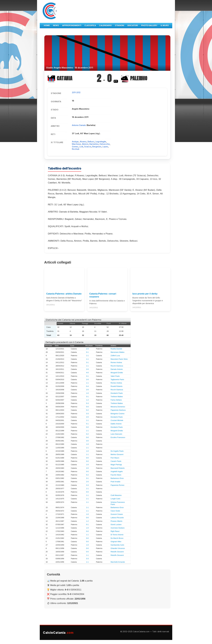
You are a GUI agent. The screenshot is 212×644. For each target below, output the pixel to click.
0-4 (87, 386)
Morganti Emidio (117, 373)
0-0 (87, 427)
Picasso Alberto (116, 521)
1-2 (87, 400)
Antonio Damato (79, 125)
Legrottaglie (101, 142)
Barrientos (94, 144)
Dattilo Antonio (116, 424)
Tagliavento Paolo (117, 380)
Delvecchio (105, 144)
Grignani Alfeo (116, 542)
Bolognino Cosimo (117, 414)
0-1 (87, 352)
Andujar (75, 142)
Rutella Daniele (116, 349)
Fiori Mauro (115, 458)
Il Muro (165, 25)
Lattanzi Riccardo (117, 518)
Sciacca (88, 147)
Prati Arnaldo (115, 482)
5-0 (87, 407)
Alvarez (83, 142)
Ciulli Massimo (116, 495)
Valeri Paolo (115, 376)
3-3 (87, 414)
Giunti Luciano (116, 525)
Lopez (105, 147)
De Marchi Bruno (117, 538)
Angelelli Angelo (117, 472)
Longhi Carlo (115, 499)
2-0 (87, 349)
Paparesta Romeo (117, 485)
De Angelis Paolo (117, 451)
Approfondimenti (72, 25)
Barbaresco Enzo (117, 478)
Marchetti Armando (118, 562)
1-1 (87, 356)
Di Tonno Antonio (117, 535)
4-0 (87, 373)
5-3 (87, 403)
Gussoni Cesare (117, 514)
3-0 (87, 441)
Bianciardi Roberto (118, 468)
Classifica (90, 25)
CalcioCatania (58, 633)
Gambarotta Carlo (117, 545)
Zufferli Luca (115, 356)
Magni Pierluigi (116, 465)
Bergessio (97, 147)
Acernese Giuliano (118, 528)
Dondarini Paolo (117, 393)
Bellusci (91, 142)
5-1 (87, 424)
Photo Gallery (149, 25)
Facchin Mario (116, 475)
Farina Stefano (116, 400)
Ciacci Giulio (115, 511)
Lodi (81, 147)
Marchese (76, 144)
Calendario (105, 25)
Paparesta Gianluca (118, 410)
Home (47, 25)
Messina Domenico (118, 407)
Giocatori (133, 25)
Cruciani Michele (117, 420)
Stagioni (120, 25)
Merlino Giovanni (117, 454)
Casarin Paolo (116, 461)
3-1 (87, 363)
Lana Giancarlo (116, 434)
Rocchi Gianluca (117, 366)
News (56, 25)
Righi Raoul (115, 531)
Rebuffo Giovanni (117, 552)
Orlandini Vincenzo (118, 548)
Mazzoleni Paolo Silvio (119, 359)
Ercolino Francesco (118, 437)
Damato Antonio (117, 369)
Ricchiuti (76, 149)
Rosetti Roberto (117, 386)
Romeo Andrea (116, 363)
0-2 (87, 410)
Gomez (75, 147)
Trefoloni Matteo (117, 397)
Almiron (85, 144)
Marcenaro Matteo (117, 352)
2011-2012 (76, 92)
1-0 (87, 393)
